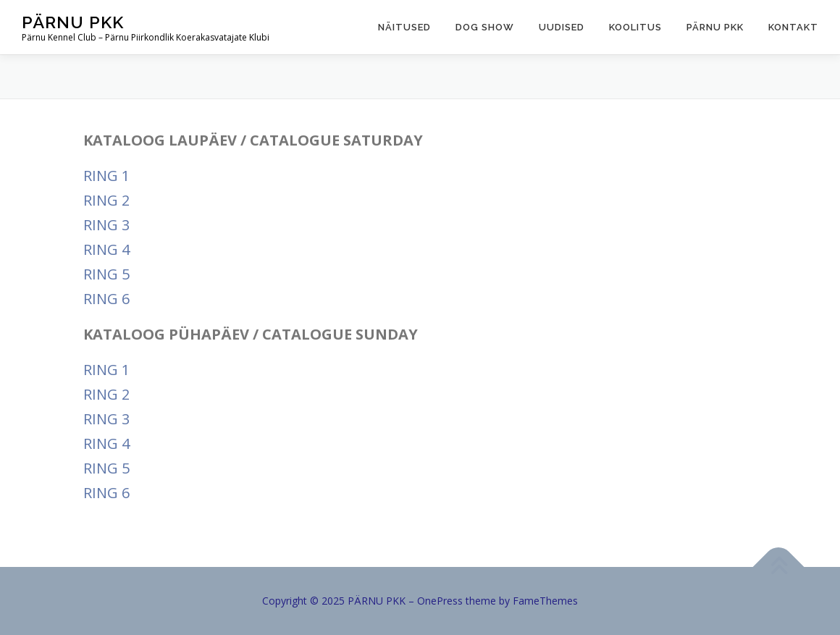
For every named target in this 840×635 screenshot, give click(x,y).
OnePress (440, 601)
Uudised (562, 27)
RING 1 (106, 176)
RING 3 (106, 225)
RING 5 (106, 274)
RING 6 (106, 299)
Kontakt (793, 27)
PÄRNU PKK (73, 22)
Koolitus (635, 27)
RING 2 (106, 200)
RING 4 (106, 249)
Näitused (404, 27)
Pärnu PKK (715, 27)
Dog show (485, 27)
